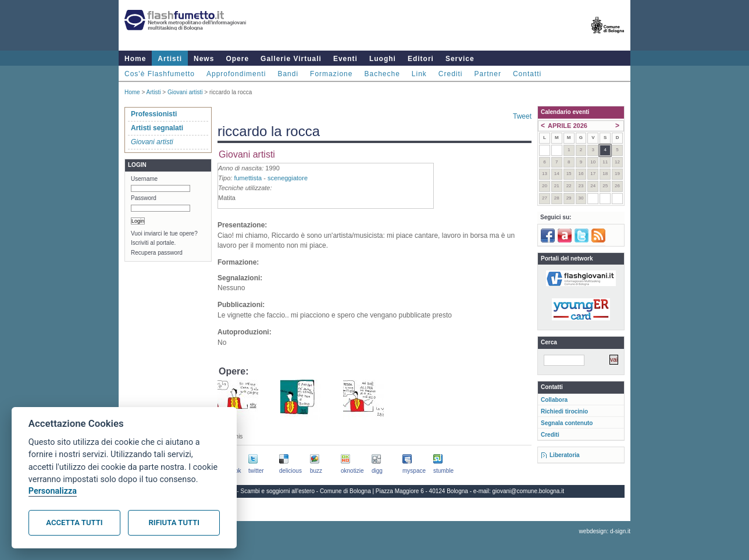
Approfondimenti (236, 74)
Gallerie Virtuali (291, 59)
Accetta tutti (74, 522)
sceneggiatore (288, 178)
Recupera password (157, 253)
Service (460, 59)
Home (135, 59)
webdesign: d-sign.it (605, 531)
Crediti (451, 74)
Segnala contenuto (567, 423)
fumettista (248, 178)
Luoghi (383, 59)
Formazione (331, 74)
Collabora (554, 400)
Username (144, 179)
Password (144, 198)
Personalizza (53, 491)
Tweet (522, 116)
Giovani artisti (185, 92)
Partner (488, 74)
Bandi (288, 74)
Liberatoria (565, 455)
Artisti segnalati (157, 128)
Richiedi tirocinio (564, 411)
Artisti (170, 59)
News (204, 59)
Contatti (527, 74)
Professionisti (154, 114)
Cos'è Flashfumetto (160, 74)
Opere (237, 59)
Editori (421, 59)
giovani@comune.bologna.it (529, 491)
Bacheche (382, 74)
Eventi (345, 59)
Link (419, 74)
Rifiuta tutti (174, 522)
